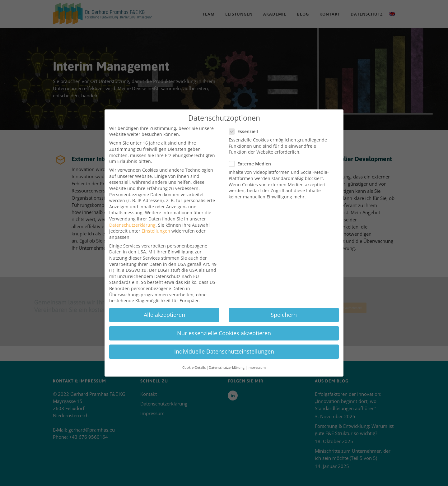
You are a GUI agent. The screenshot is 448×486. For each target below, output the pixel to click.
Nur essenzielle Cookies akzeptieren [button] (224, 317)
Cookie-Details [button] (194, 352)
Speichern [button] (284, 299)
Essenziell (245, 116)
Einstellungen (156, 215)
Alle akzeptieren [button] (164, 299)
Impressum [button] (257, 352)
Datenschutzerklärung (132, 209)
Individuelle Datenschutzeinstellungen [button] (224, 336)
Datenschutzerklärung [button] (227, 352)
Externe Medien (252, 148)
